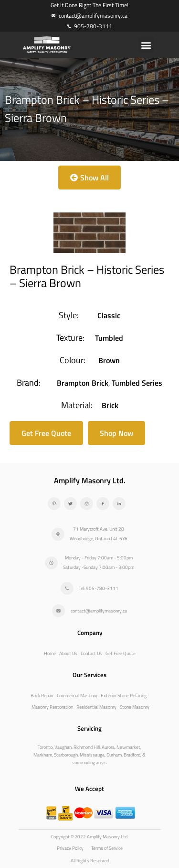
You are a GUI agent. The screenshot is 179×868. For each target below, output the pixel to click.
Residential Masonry (96, 707)
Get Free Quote (121, 653)
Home (50, 653)
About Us (68, 653)
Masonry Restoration (52, 707)
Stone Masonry (135, 707)
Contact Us (91, 653)
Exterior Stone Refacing (124, 696)
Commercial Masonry (77, 696)
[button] (146, 45)
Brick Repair (42, 696)
